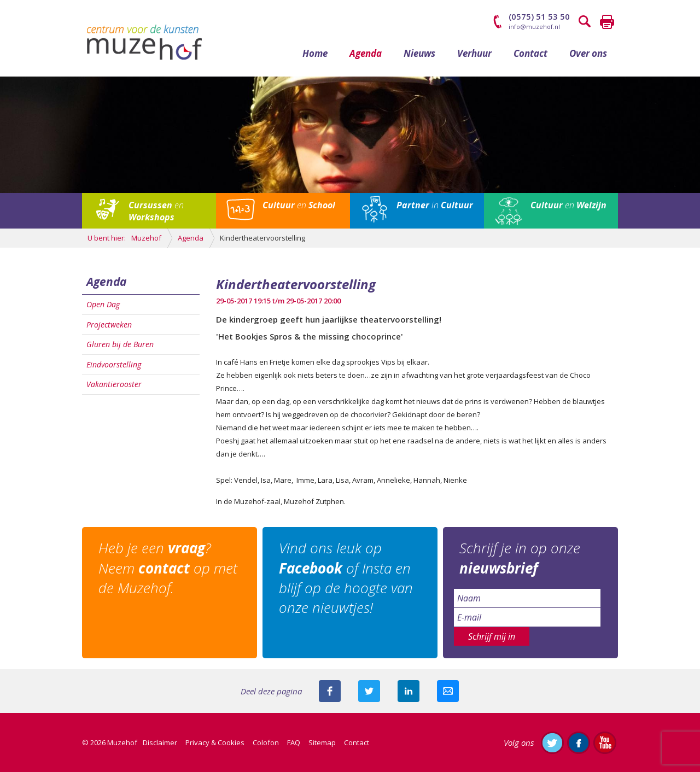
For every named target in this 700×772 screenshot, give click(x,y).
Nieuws (419, 53)
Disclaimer (160, 742)
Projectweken (109, 324)
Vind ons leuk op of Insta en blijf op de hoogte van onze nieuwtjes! (346, 578)
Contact (530, 53)
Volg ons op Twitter (552, 742)
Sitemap (322, 742)
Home (315, 53)
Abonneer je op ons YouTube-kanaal (605, 742)
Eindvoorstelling (114, 364)
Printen (607, 22)
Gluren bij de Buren (120, 344)
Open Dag (103, 304)
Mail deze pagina (448, 691)
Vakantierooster (114, 384)
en (156, 211)
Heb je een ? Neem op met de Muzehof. (168, 568)
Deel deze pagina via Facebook (330, 691)
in (435, 205)
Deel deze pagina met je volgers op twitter (369, 691)
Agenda (366, 53)
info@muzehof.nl (534, 27)
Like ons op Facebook (579, 742)
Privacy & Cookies (215, 742)
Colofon (266, 742)
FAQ (294, 742)
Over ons (588, 53)
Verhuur (474, 53)
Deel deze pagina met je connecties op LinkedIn (409, 691)
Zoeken (585, 22)
